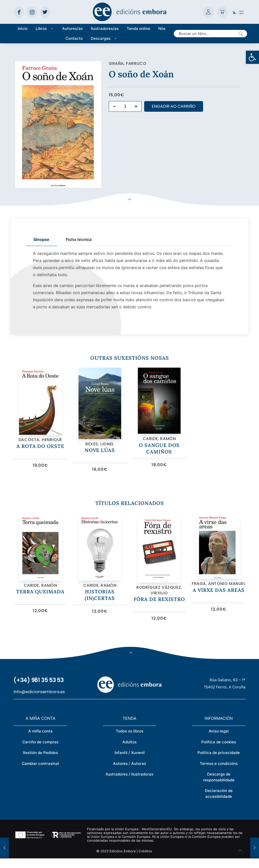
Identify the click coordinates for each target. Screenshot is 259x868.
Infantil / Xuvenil (130, 762)
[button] (252, 57)
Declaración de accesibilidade (219, 803)
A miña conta (40, 741)
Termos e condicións (219, 773)
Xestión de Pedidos (40, 762)
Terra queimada (40, 601)
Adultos (129, 752)
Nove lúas (100, 455)
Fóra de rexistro (159, 609)
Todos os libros (130, 741)
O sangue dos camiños (159, 453)
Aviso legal (219, 741)
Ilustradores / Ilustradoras (129, 784)
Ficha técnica (79, 239)
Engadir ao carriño (174, 106)
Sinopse (41, 239)
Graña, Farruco (127, 63)
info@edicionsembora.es (39, 701)
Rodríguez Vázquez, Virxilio (159, 600)
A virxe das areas (219, 597)
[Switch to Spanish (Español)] (241, 12)
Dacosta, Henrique (40, 445)
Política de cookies (219, 752)
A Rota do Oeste (40, 451)
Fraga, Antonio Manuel (219, 590)
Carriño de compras (40, 752)
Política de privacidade (219, 762)
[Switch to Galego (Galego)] (234, 12)
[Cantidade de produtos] (125, 106)
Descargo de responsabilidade (219, 787)
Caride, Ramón (159, 443)
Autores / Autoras (129, 773)
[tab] (41, 240)
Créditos (145, 861)
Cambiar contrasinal (40, 773)
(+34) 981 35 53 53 (39, 690)
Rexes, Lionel (100, 449)
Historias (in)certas (100, 604)
